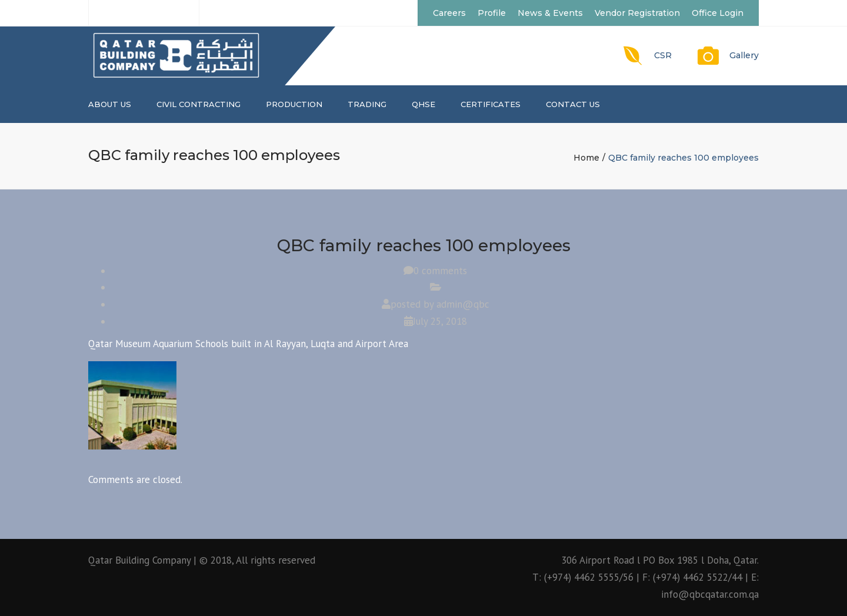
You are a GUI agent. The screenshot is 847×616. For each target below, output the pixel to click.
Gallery (744, 55)
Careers (449, 13)
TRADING (367, 104)
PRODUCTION (294, 104)
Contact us (573, 104)
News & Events (550, 13)
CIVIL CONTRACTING (199, 104)
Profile (492, 13)
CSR (663, 55)
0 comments (440, 271)
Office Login (718, 13)
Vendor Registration (637, 13)
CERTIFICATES (491, 104)
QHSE (423, 104)
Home (586, 158)
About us (110, 104)
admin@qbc (463, 304)
